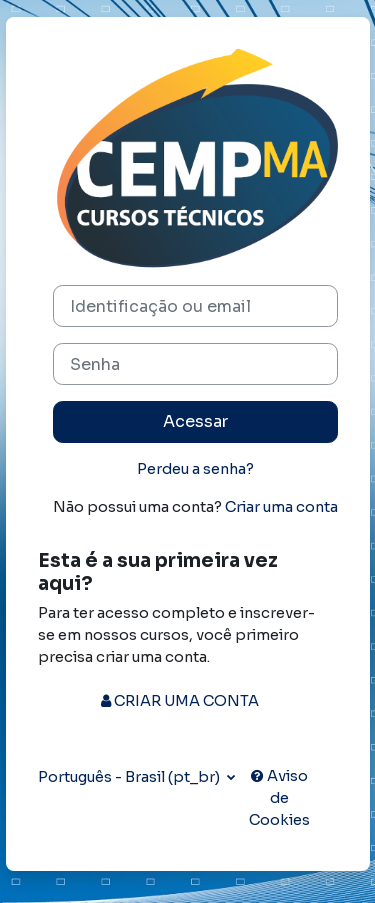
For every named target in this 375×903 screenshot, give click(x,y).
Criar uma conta (281, 507)
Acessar (195, 421)
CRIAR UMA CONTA (180, 701)
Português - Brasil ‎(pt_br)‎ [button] (130, 777)
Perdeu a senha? (195, 469)
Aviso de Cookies (279, 798)
